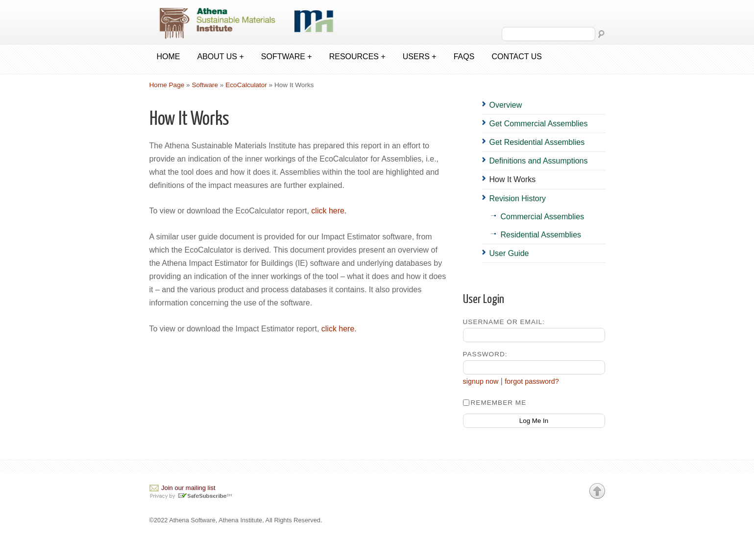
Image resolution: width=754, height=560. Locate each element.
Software (205, 85)
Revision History (518, 198)
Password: (485, 354)
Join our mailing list (188, 488)
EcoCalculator (246, 85)
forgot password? (532, 381)
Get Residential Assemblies (537, 142)
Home (169, 57)
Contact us (517, 57)
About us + (221, 57)
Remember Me (495, 403)
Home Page (167, 85)
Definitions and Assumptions (539, 161)
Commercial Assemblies (543, 217)
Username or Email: (504, 322)
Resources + (357, 57)
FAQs (464, 57)
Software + (287, 57)
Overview (506, 105)
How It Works (513, 179)
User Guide (509, 253)
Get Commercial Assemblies (539, 124)
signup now (481, 381)
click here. (329, 211)
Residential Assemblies (541, 235)
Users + (420, 57)
